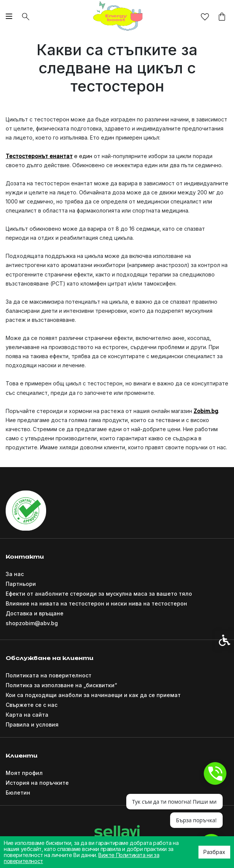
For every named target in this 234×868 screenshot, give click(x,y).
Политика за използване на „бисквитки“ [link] (61, 685)
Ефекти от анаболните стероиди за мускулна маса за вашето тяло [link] (99, 594)
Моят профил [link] (24, 773)
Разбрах (214, 852)
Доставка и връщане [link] (35, 613)
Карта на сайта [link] (27, 715)
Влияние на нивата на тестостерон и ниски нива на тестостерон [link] (96, 603)
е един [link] (83, 156)
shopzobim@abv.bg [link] (32, 623)
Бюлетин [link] (18, 793)
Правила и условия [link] (32, 724)
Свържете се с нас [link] (32, 705)
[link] (117, 16)
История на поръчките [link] (37, 783)
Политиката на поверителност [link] (49, 675)
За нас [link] (15, 574)
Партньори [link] (21, 584)
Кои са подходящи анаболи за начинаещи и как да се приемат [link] (93, 695)
